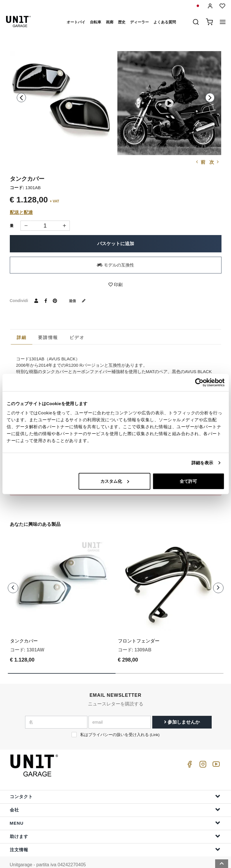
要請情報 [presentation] (48, 337)
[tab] (22, 338)
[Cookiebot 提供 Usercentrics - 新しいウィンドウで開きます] (199, 383)
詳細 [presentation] (22, 337)
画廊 (110, 22)
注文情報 (115, 838)
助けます (115, 824)
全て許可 (188, 481)
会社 (115, 798)
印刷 (115, 285)
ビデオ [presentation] (77, 337)
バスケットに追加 (116, 244)
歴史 (122, 22)
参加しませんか (182, 710)
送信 (79, 301)
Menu (115, 811)
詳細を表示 (202, 463)
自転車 (96, 22)
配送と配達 (21, 212)
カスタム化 (115, 481)
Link (155, 723)
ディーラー (139, 22)
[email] (120, 710)
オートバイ (76, 22)
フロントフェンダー (139, 629)
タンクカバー (24, 629)
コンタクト (115, 784)
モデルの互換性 (115, 265)
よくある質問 (165, 22)
